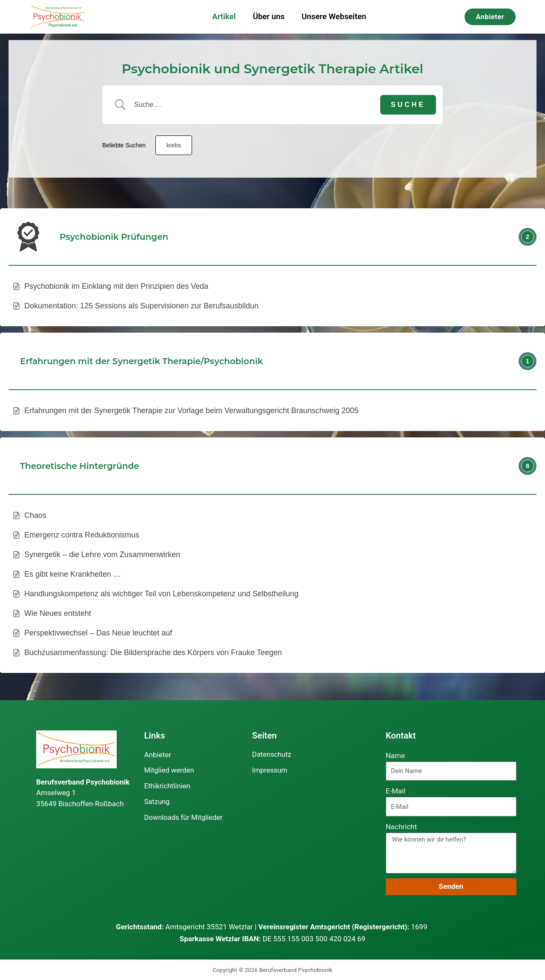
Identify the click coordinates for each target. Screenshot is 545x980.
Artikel (224, 17)
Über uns (269, 17)
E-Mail (396, 791)
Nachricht (401, 827)
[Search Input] (255, 105)
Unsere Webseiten (334, 17)
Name (395, 756)
